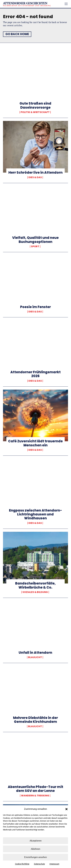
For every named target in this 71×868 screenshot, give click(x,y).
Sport (35, 246)
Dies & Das (35, 177)
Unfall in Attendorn (35, 653)
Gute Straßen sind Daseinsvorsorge (35, 105)
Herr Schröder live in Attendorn (35, 173)
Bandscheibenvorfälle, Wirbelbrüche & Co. (35, 585)
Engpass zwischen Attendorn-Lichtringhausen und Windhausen (35, 514)
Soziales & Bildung (35, 592)
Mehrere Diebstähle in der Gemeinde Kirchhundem (35, 720)
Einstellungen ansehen (35, 857)
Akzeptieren (36, 841)
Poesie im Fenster (35, 307)
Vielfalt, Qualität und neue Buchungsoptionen (35, 240)
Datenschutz (39, 864)
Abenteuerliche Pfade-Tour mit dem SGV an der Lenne (35, 789)
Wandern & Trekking (35, 796)
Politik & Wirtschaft (35, 112)
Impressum (54, 864)
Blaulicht (35, 657)
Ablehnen (35, 849)
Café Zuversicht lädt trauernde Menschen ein (35, 443)
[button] (66, 809)
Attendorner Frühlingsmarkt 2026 (35, 374)
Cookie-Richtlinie (22, 864)
